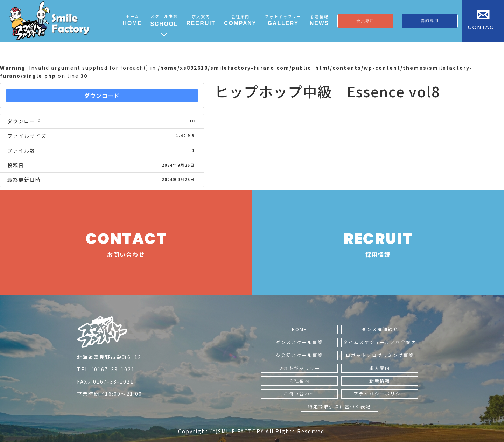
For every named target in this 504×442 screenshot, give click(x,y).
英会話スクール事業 (299, 355)
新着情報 (380, 381)
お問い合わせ (299, 394)
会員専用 (365, 21)
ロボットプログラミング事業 (380, 355)
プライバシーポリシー (380, 394)
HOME (299, 329)
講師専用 (430, 21)
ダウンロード (102, 96)
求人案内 (380, 368)
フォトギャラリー (299, 368)
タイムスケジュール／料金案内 (380, 342)
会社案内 (299, 381)
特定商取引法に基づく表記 (339, 406)
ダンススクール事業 (299, 342)
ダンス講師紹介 (380, 329)
